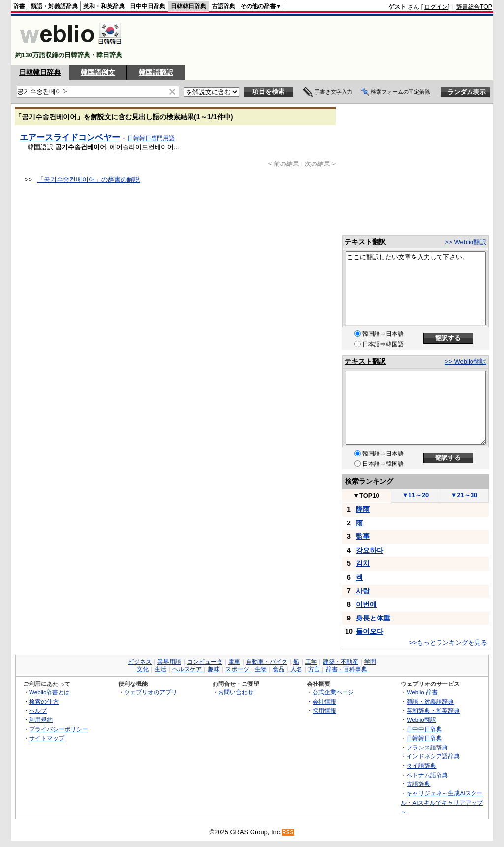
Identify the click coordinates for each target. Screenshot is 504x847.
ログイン (436, 7)
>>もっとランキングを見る (448, 642)
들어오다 (370, 631)
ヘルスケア (187, 669)
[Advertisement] (313, 40)
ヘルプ (38, 710)
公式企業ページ (333, 692)
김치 (363, 563)
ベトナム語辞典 (427, 775)
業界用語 (169, 662)
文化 (143, 669)
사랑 (363, 591)
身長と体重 (373, 618)
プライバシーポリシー (59, 729)
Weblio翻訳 (421, 720)
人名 (296, 669)
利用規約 (41, 720)
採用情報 (324, 710)
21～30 (464, 495)
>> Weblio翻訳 (466, 242)
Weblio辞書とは (49, 692)
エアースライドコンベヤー (70, 137)
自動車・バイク (267, 662)
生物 (261, 669)
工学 (311, 662)
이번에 (366, 604)
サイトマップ (47, 738)
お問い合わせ (236, 692)
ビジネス (140, 662)
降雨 (363, 509)
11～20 (416, 495)
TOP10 (366, 496)
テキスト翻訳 (365, 242)
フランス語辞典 (427, 747)
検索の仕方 (44, 701)
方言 (314, 669)
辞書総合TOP (474, 7)
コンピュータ (205, 662)
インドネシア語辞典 (433, 756)
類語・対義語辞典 (54, 6)
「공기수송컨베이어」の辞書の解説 (89, 179)
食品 (279, 669)
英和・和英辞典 (104, 6)
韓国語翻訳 (156, 72)
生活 (160, 669)
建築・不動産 (341, 662)
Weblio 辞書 (422, 692)
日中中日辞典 (148, 6)
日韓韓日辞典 (189, 6)
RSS (288, 832)
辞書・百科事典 (346, 669)
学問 (370, 662)
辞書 (19, 6)
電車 (234, 662)
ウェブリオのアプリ (151, 692)
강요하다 (370, 550)
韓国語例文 (98, 72)
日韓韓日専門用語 (151, 138)
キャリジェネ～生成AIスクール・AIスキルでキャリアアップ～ (442, 802)
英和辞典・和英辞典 (433, 710)
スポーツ (237, 669)
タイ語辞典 (421, 766)
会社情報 (324, 701)
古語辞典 (223, 6)
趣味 (214, 669)
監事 (363, 536)
